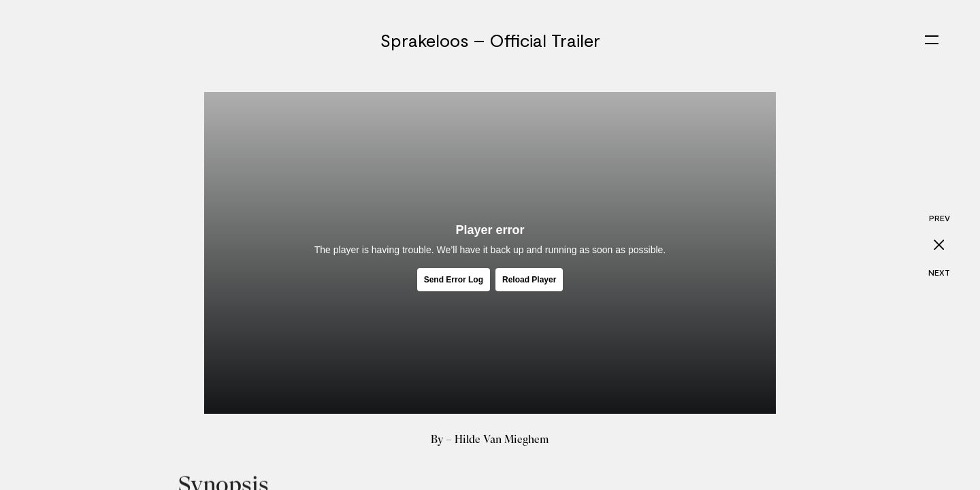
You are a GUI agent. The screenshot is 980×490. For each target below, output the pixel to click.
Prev (940, 218)
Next (939, 272)
